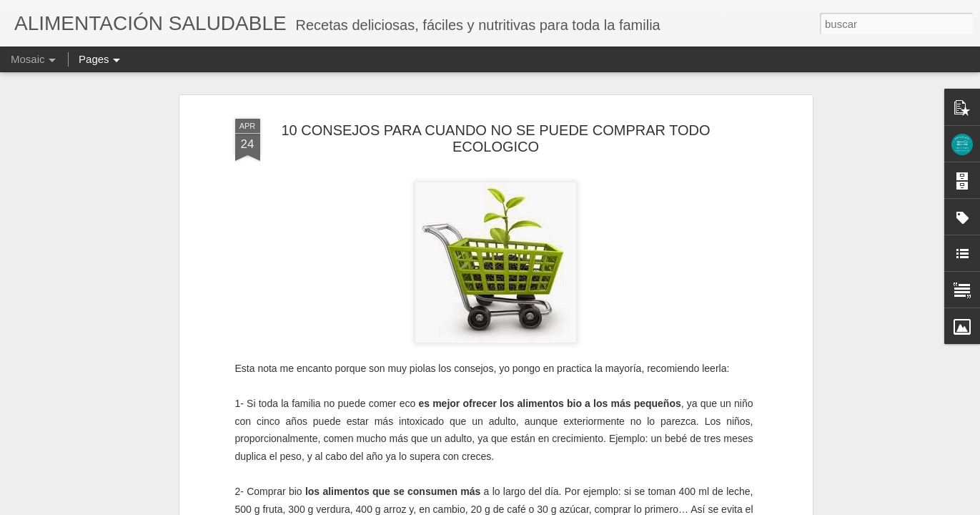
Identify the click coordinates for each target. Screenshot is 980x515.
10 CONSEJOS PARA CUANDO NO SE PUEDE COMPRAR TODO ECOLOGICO (495, 138)
